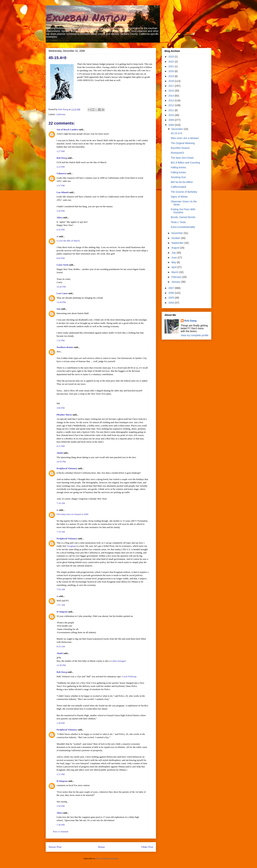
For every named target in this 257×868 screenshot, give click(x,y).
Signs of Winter (179, 197)
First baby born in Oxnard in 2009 (72, 514)
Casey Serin (62, 265)
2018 (172, 81)
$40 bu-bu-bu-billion (182, 182)
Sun (59, 309)
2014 (172, 96)
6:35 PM (61, 230)
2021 (172, 66)
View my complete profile (195, 335)
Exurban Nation (86, 17)
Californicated (178, 187)
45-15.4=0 (176, 133)
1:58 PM (61, 723)
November (177, 233)
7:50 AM (61, 589)
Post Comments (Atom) (107, 858)
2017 (172, 86)
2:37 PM (61, 186)
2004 (172, 303)
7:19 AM (61, 532)
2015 (172, 91)
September (178, 243)
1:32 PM (61, 340)
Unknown (61, 173)
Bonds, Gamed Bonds (183, 217)
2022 (172, 62)
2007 (172, 288)
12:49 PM (61, 302)
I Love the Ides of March (68, 241)
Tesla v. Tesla (178, 222)
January (176, 282)
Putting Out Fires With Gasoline (183, 211)
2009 (172, 120)
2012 (172, 105)
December (177, 129)
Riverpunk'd (177, 153)
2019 (172, 76)
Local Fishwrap (129, 676)
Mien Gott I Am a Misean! (185, 138)
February (177, 277)
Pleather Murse (64, 415)
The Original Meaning (183, 143)
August (176, 248)
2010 (172, 115)
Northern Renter (65, 347)
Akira (60, 217)
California (61, 114)
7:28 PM (61, 825)
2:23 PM (61, 167)
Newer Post (55, 847)
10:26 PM (61, 287)
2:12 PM (61, 774)
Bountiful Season (180, 148)
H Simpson (62, 612)
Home (101, 847)
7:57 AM (61, 605)
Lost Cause (62, 293)
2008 (172, 125)
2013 (172, 100)
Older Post (147, 847)
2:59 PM (61, 806)
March (175, 272)
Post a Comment (61, 832)
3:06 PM (61, 408)
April (174, 267)
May (174, 262)
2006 (172, 293)
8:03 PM (61, 258)
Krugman (71, 546)
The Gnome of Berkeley (184, 192)
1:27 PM (61, 151)
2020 (172, 71)
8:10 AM (61, 646)
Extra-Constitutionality (183, 227)
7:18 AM (61, 503)
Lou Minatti (63, 192)
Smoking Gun (178, 177)
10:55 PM (61, 462)
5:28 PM (61, 211)
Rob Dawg (62, 158)
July (174, 253)
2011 (172, 110)
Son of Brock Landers (67, 129)
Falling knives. (179, 167)
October (176, 238)
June (174, 258)
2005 (172, 298)
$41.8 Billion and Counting (185, 163)
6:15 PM (61, 446)
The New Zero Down (182, 158)
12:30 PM (61, 665)
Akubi (60, 453)
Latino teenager (118, 661)
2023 (172, 57)
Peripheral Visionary (67, 468)
